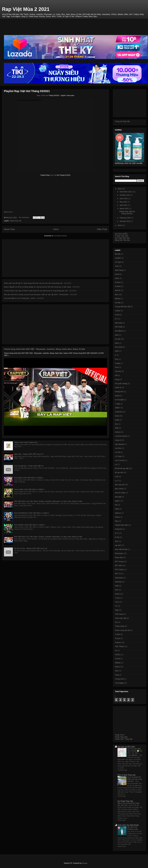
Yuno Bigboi (120, 683)
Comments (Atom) (60, 236)
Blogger (85, 863)
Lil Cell (118, 452)
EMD (117, 351)
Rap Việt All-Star (121, 549)
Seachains (119, 578)
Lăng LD (118, 440)
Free (117, 367)
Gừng (117, 379)
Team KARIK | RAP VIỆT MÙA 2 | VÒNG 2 (29, 489)
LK (116, 464)
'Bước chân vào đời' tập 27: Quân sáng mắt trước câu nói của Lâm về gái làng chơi (33, 283)
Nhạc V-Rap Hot (43, 95)
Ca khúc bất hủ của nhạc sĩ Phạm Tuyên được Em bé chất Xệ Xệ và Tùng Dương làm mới (36, 291)
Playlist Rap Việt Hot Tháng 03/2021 (27, 91)
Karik (117, 416)
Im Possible (119, 400)
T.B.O (117, 602)
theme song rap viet (123, 630)
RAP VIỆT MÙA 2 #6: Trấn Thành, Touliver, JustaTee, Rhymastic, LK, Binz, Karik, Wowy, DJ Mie (48, 537)
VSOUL (118, 655)
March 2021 (124, 208)
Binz (117, 294)
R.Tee (117, 537)
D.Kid (117, 315)
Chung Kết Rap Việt (123, 307)
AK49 (117, 274)
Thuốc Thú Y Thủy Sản (124, 739)
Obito (117, 509)
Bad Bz (118, 290)
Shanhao (118, 582)
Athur (117, 278)
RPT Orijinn (119, 570)
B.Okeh (118, 286)
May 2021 (124, 202)
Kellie (117, 420)
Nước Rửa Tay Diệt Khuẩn (128, 825)
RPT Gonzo (119, 562)
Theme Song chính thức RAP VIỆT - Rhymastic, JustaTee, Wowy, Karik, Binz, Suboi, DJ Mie (44, 349)
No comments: (24, 217)
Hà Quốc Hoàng (121, 384)
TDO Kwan (119, 614)
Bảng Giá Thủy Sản (122, 240)
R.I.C (117, 533)
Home (56, 229)
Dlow (117, 343)
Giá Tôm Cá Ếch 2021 (126, 747)
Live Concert (120, 460)
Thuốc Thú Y (120, 735)
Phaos (117, 517)
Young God (119, 679)
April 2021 (124, 205)
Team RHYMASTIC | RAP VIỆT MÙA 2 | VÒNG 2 (32, 513)
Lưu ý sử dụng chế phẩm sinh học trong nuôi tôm (134, 779)
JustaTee (118, 412)
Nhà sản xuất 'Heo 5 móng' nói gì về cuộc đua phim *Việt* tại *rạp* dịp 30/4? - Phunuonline (36, 295)
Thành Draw (120, 626)
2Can (117, 266)
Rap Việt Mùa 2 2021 (26, 9)
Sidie (117, 586)
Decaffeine (119, 331)
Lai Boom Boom (121, 436)
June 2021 (124, 198)
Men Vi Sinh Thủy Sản (127, 775)
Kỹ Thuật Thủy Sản (122, 238)
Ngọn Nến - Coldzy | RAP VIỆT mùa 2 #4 (29, 454)
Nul (116, 505)
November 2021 (126, 192)
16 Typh (118, 262)
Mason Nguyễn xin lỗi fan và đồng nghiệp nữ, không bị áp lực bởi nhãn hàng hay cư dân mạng (37, 287)
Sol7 (117, 590)
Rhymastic (119, 553)
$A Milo (118, 254)
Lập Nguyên (120, 444)
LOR (117, 477)
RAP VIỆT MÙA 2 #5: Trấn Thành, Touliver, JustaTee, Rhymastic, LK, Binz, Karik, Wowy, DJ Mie (48, 501)
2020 (120, 225)
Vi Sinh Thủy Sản (122, 236)
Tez (116, 622)
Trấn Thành (119, 646)
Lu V (117, 481)
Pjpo (117, 521)
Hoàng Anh (119, 392)
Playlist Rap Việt (15, 221)
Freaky (118, 363)
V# (116, 651)
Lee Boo (118, 448)
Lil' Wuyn (118, 456)
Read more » (9, 212)
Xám (117, 671)
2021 (120, 189)
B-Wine (118, 282)
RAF (117, 541)
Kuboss (118, 432)
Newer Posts (9, 229)
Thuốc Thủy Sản (121, 737)
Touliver (118, 642)
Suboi (117, 594)
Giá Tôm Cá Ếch (121, 234)
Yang (117, 675)
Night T (118, 501)
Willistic (118, 663)
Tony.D (118, 638)
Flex (117, 359)
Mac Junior (119, 489)
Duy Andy (119, 347)
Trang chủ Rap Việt (122, 121)
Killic (117, 428)
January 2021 (125, 221)
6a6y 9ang (119, 270)
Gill (116, 375)
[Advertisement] (76, 24)
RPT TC (118, 574)
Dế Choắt (119, 327)
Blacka (118, 299)
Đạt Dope (119, 323)
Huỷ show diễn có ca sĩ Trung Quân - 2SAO (19, 298)
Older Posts (102, 229)
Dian (117, 335)
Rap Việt (53, 175)
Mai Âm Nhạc (120, 493)
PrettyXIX (119, 529)
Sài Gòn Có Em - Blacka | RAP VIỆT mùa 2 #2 (31, 548)
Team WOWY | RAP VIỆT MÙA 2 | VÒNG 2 (29, 525)
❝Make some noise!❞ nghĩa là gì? (26, 442)
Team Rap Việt (121, 618)
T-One (117, 598)
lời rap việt (119, 472)
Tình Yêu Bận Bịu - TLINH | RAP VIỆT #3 (29, 466)
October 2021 (125, 195)
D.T (116, 319)
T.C (116, 606)
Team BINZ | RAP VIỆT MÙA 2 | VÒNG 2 (29, 478)
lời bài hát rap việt (122, 468)
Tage (117, 610)
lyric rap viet (120, 485)
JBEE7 (118, 408)
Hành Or (118, 387)
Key (116, 424)
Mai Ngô (118, 497)
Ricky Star (119, 557)
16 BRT (118, 258)
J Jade (117, 404)
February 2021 (125, 218)
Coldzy (118, 311)
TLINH (117, 634)
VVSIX (117, 659)
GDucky (118, 371)
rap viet (118, 545)
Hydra (117, 396)
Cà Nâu (118, 303)
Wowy (117, 667)
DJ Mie (118, 339)
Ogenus (118, 513)
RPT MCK (119, 566)
